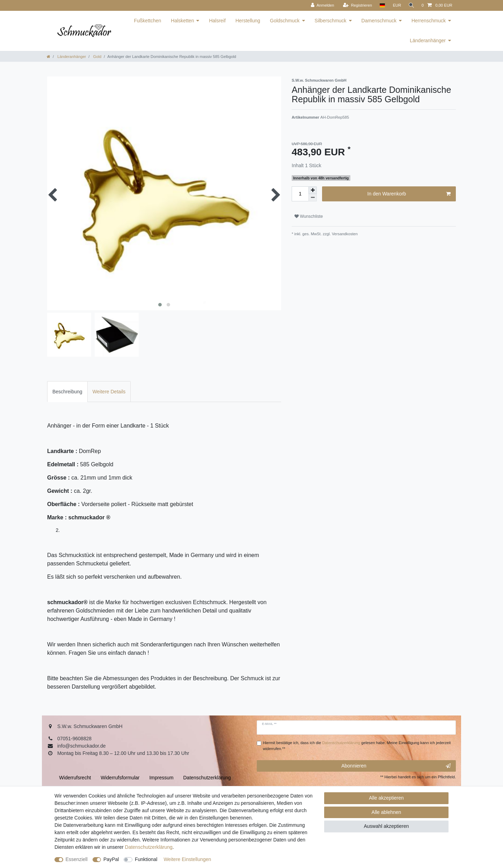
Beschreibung (67, 392)
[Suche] (411, 5)
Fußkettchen (147, 21)
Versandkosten (344, 234)
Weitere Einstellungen (187, 859)
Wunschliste (309, 216)
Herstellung (248, 21)
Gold (97, 57)
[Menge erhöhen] (313, 190)
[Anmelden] (321, 5)
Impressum (161, 778)
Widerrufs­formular (120, 778)
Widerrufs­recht (75, 778)
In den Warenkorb (409, 194)
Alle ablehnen (387, 812)
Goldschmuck (285, 21)
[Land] (381, 5)
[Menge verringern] (313, 198)
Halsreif (217, 21)
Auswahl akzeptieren (386, 826)
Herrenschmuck (429, 21)
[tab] (67, 391)
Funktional (146, 859)
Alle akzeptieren (386, 798)
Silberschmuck (331, 21)
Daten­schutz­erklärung (149, 847)
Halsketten (182, 21)
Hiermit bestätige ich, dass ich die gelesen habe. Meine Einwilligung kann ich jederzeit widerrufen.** (357, 746)
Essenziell (77, 859)
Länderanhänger (428, 40)
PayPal (111, 859)
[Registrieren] (356, 5)
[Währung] (396, 5)
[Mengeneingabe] (300, 194)
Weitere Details (109, 392)
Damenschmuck (379, 21)
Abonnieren (396, 766)
